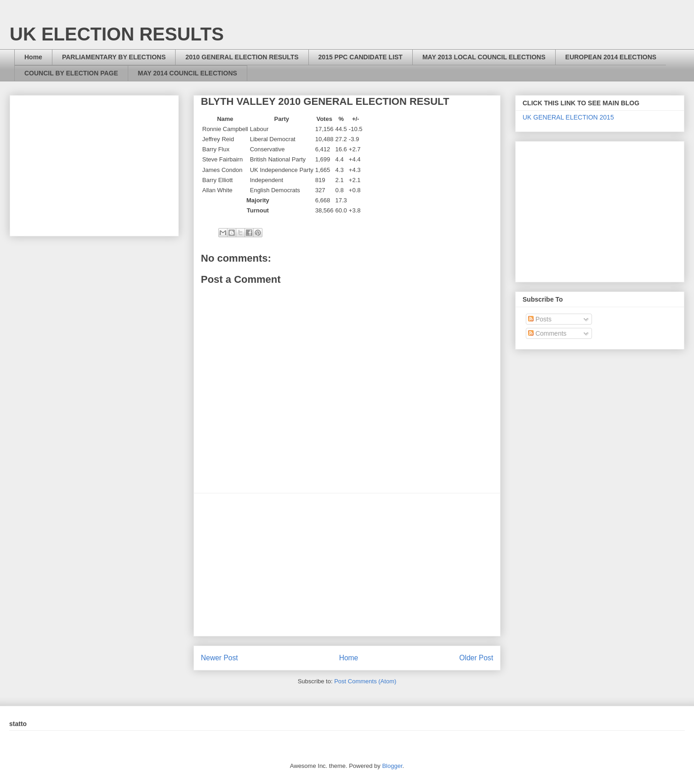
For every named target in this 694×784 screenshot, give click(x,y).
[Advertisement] (347, 565)
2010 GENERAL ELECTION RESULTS (242, 57)
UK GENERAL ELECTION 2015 (568, 117)
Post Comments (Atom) (365, 681)
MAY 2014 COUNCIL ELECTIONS (188, 73)
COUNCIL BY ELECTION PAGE (71, 73)
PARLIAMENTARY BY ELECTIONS (114, 57)
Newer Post (219, 658)
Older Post (476, 658)
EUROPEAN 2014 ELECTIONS (611, 57)
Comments (547, 333)
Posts (540, 319)
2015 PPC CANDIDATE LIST (361, 57)
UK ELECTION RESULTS (117, 34)
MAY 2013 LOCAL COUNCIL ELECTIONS (484, 57)
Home (33, 57)
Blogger (392, 766)
